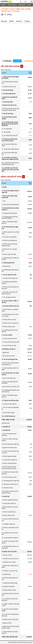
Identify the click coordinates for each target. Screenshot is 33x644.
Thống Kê (3, 5)
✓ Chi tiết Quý (7, 61)
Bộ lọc (29, 5)
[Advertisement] (16, 41)
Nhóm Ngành (22, 5)
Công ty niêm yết (12, 5)
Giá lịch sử (19, 21)
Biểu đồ (11, 21)
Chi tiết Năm (17, 61)
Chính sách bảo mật (14, 642)
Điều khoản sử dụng (26, 642)
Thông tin (27, 21)
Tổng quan (4, 21)
